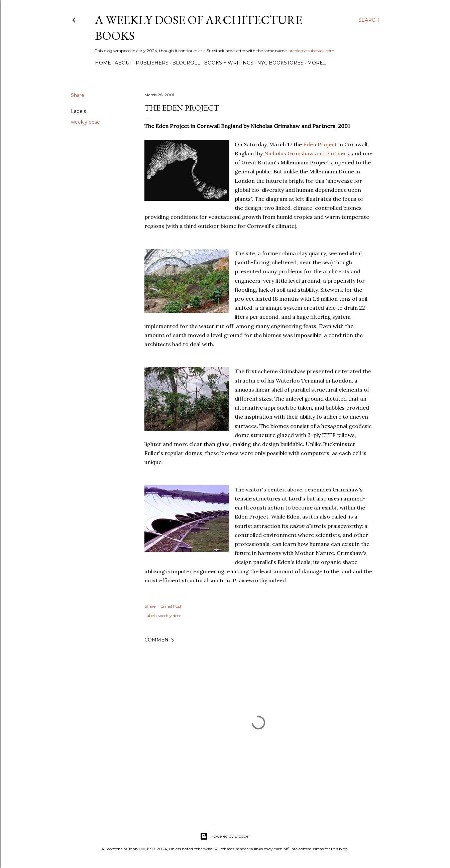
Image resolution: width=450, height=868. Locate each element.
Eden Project (320, 144)
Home (103, 63)
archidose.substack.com (311, 51)
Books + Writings (229, 63)
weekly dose (85, 122)
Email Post (171, 606)
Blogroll (186, 63)
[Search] (369, 20)
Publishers (152, 63)
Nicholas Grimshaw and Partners (307, 153)
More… (317, 63)
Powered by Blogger (225, 836)
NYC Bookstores (280, 63)
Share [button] (78, 95)
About (123, 63)
